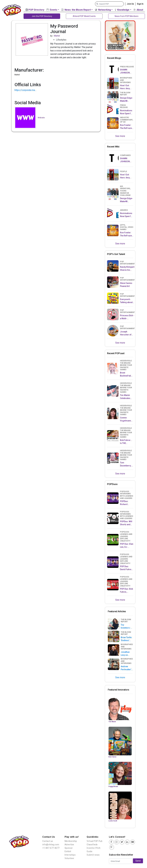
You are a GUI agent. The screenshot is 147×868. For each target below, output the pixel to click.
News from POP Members (127, 16)
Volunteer (69, 858)
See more (120, 136)
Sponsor (69, 848)
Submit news (93, 855)
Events (52, 10)
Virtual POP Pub (95, 841)
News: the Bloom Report (76, 10)
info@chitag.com (51, 845)
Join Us (130, 4)
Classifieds (92, 845)
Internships (70, 855)
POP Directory (35, 10)
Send (138, 861)
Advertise (69, 845)
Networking (103, 10)
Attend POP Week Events (84, 16)
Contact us (48, 841)
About (138, 10)
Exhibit (68, 851)
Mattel (57, 36)
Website (41, 118)
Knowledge (122, 10)
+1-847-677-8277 (51, 848)
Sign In (140, 4)
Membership (71, 841)
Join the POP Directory (42, 16)
